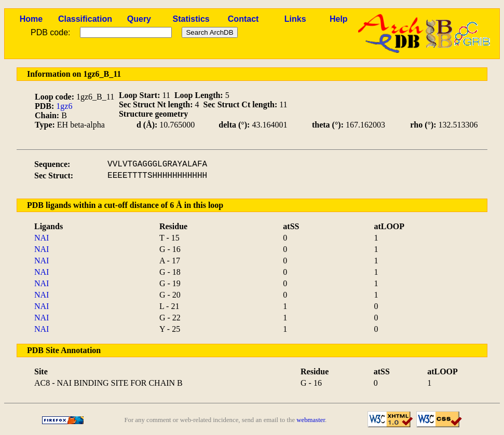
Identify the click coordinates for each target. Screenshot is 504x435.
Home (31, 19)
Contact (243, 19)
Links (295, 19)
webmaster (311, 420)
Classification (85, 19)
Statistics (191, 19)
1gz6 (64, 106)
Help (339, 19)
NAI (42, 238)
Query (139, 19)
